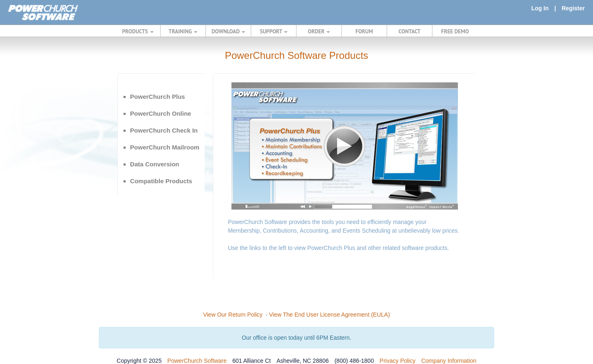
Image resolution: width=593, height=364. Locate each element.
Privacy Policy (398, 361)
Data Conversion (155, 164)
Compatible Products (161, 181)
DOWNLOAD (228, 31)
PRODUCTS (138, 31)
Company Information (449, 361)
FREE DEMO (455, 31)
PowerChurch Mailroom (165, 147)
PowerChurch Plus (158, 97)
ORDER (319, 31)
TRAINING (183, 31)
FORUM (364, 31)
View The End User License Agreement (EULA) (329, 315)
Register (573, 8)
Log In (540, 8)
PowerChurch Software (197, 361)
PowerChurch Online (161, 113)
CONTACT (410, 31)
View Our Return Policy (233, 315)
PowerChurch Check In (164, 130)
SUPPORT (274, 31)
